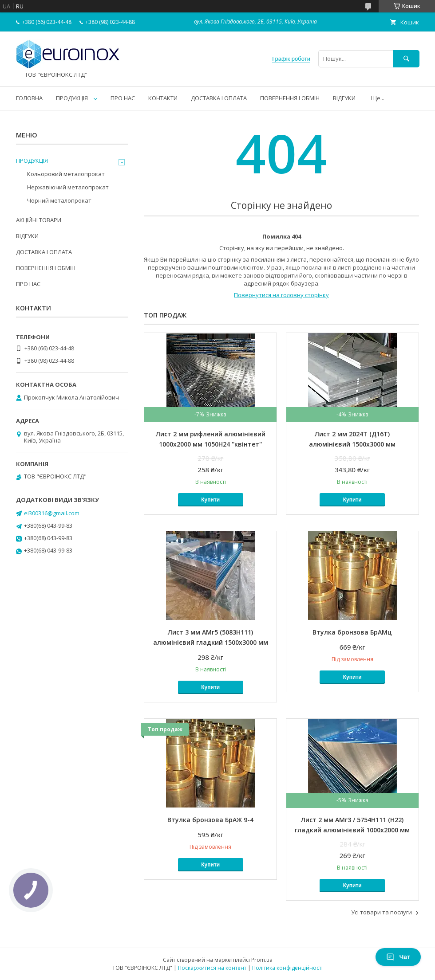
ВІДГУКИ (344, 98)
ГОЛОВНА (29, 98)
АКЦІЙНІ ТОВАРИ (39, 220)
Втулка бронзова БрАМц (352, 632)
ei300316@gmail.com (52, 513)
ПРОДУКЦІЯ (72, 98)
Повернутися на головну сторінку (281, 295)
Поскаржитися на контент (212, 968)
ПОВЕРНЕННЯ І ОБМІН (290, 98)
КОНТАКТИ (163, 98)
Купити (210, 500)
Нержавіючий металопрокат (68, 187)
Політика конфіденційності (287, 968)
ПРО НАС (123, 98)
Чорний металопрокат (59, 200)
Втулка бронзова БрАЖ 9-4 (210, 820)
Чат (398, 957)
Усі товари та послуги (382, 912)
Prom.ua (262, 960)
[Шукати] (406, 59)
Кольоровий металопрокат (66, 174)
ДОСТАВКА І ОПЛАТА (219, 98)
